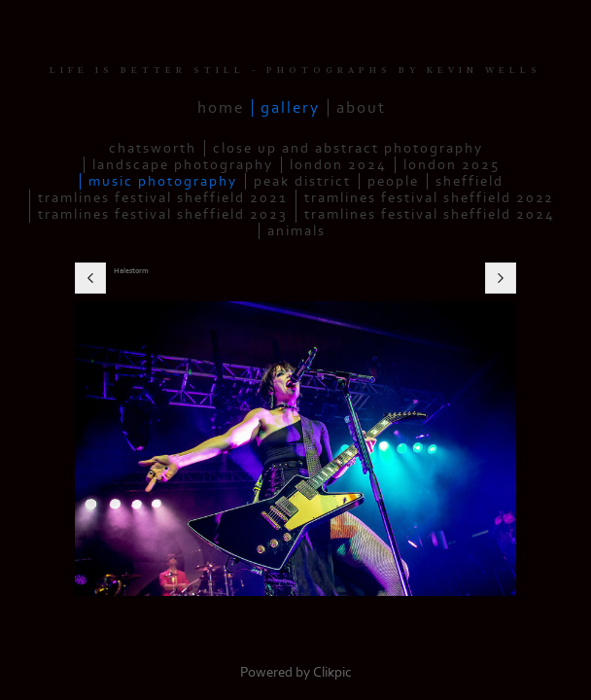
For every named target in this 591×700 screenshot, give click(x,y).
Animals (296, 231)
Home (221, 108)
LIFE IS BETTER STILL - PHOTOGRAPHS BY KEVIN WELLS (295, 70)
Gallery (290, 108)
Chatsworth (153, 148)
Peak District (302, 181)
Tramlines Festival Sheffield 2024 (430, 214)
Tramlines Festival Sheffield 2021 (163, 198)
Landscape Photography (183, 165)
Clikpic (332, 672)
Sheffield (469, 181)
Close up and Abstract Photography (348, 148)
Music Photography (163, 181)
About (361, 108)
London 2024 (338, 165)
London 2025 (452, 165)
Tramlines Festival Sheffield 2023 (163, 214)
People (393, 181)
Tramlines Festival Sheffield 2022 (429, 198)
